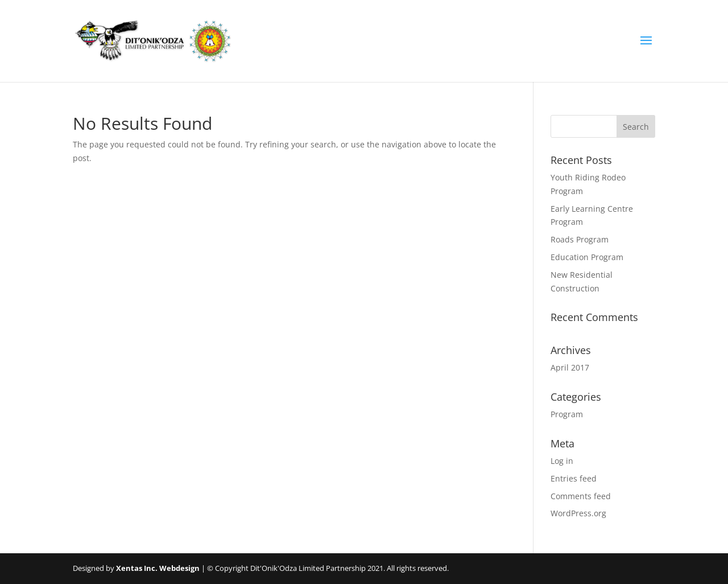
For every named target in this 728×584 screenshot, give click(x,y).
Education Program (587, 257)
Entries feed (574, 478)
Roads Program (580, 239)
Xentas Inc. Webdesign (158, 568)
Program (567, 414)
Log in (562, 461)
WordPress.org (578, 513)
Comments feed (581, 496)
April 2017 (570, 367)
